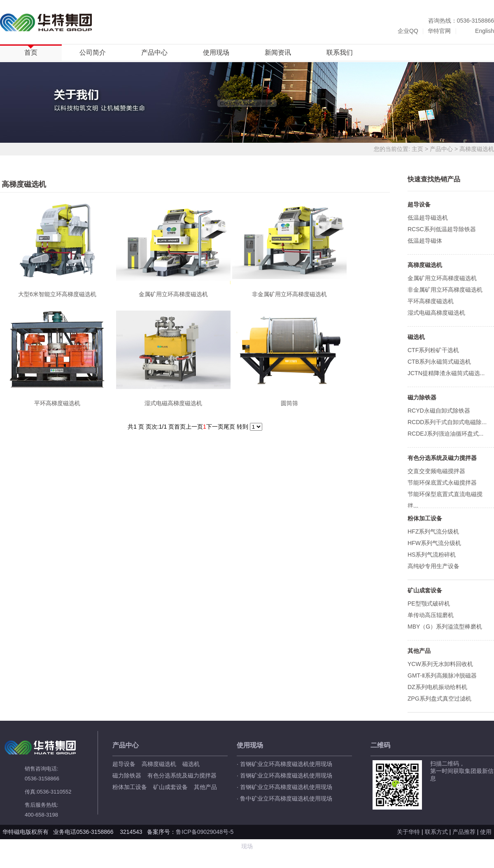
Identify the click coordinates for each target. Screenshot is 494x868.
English (485, 31)
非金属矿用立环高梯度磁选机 (289, 294)
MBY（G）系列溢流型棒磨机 (445, 627)
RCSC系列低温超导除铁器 (442, 229)
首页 (31, 52)
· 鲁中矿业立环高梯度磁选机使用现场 (284, 798)
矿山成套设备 (170, 787)
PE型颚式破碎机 (429, 603)
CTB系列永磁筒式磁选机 (439, 362)
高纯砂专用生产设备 (433, 566)
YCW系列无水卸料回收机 (440, 664)
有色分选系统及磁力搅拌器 (182, 775)
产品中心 (154, 52)
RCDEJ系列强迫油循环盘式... (445, 434)
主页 (417, 149)
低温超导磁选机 (428, 218)
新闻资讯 (278, 52)
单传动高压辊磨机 (431, 615)
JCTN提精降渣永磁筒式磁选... (446, 373)
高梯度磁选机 (477, 149)
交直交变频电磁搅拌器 (436, 471)
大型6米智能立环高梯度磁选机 (57, 294)
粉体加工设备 (130, 787)
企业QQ (408, 31)
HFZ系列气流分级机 (433, 531)
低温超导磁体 (425, 241)
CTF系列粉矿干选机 (433, 350)
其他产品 (205, 787)
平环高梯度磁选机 (57, 403)
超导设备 (124, 764)
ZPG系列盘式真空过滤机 (439, 699)
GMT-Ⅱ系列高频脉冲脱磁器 (442, 675)
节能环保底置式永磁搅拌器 (442, 483)
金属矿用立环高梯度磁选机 (173, 294)
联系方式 (436, 832)
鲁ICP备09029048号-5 (205, 832)
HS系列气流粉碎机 (432, 555)
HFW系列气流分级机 (434, 543)
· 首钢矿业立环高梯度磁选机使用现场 (284, 764)
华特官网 (439, 31)
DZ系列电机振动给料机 (437, 687)
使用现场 (216, 52)
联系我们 (340, 52)
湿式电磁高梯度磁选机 (173, 403)
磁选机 (191, 764)
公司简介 (93, 52)
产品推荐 (464, 832)
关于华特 (408, 832)
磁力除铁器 (127, 775)
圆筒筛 (289, 403)
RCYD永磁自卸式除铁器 (439, 411)
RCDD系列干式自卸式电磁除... (447, 422)
